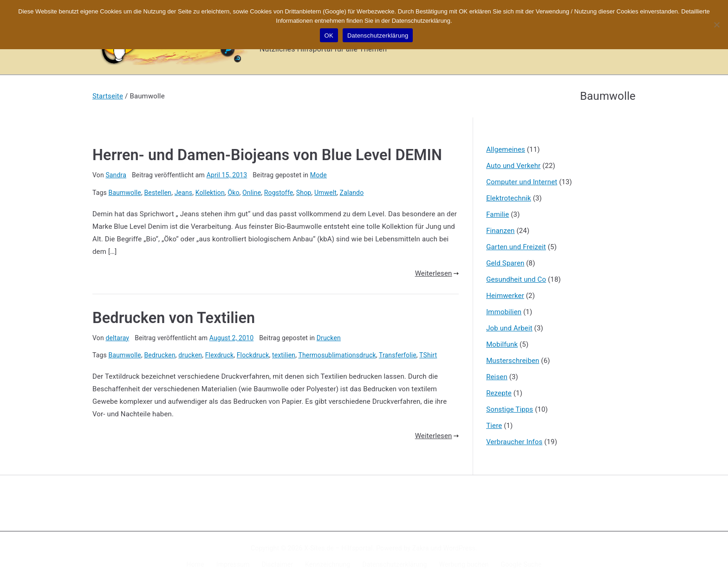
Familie (497, 214)
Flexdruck (220, 355)
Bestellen (158, 193)
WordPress (459, 548)
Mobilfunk (502, 344)
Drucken (329, 338)
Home (195, 564)
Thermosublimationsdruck (337, 355)
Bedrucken (159, 355)
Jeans (183, 193)
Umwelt (325, 193)
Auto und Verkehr (513, 166)
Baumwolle (125, 193)
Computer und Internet (522, 182)
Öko (233, 193)
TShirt (428, 355)
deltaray (117, 338)
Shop (304, 193)
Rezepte (499, 393)
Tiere (494, 426)
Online (252, 193)
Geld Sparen (505, 263)
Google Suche (521, 564)
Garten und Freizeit (516, 247)
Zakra (421, 548)
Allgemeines (506, 149)
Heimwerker (505, 296)
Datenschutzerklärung (394, 564)
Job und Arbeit (509, 328)
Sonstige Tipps (510, 409)
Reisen (497, 377)
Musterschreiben (513, 361)
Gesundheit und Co (516, 279)
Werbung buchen (464, 564)
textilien (284, 355)
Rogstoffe (279, 193)
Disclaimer (278, 564)
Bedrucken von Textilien (174, 318)
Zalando (352, 193)
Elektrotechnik (509, 198)
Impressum (233, 564)
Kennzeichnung (328, 564)
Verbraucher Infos (514, 442)
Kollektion (210, 193)
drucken (190, 355)
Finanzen (500, 231)
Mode (318, 175)
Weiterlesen (437, 273)
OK (329, 36)
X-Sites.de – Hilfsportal (338, 548)
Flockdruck (253, 355)
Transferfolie (398, 355)
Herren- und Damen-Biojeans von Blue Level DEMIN (267, 155)
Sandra (116, 175)
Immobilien (504, 312)
